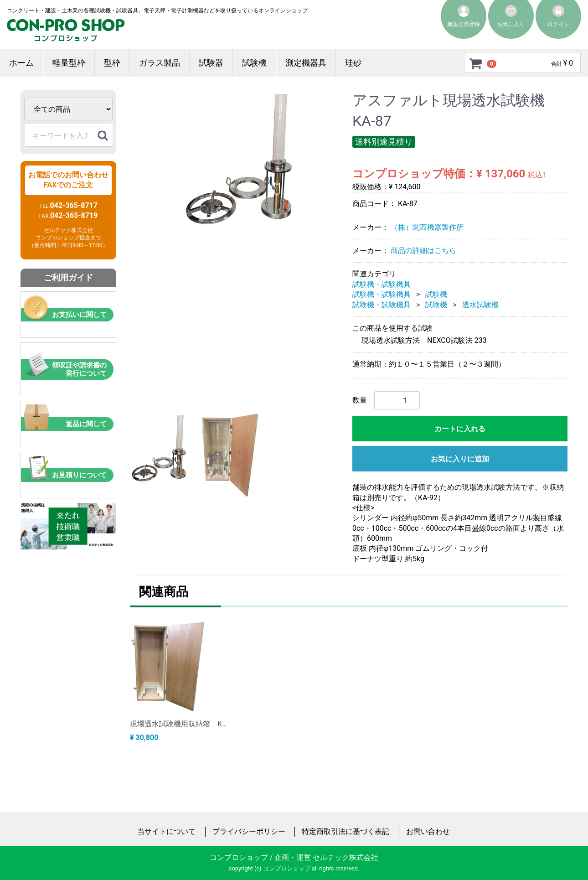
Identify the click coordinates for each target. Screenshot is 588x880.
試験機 (254, 63)
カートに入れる (460, 429)
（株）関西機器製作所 (427, 227)
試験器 (211, 63)
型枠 (112, 63)
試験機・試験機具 (382, 284)
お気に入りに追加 (460, 459)
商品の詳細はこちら (423, 251)
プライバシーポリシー (249, 831)
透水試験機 (480, 304)
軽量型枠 (69, 63)
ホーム (21, 63)
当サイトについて (166, 831)
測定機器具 (306, 63)
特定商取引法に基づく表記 (346, 831)
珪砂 (353, 63)
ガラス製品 (160, 63)
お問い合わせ (428, 831)
